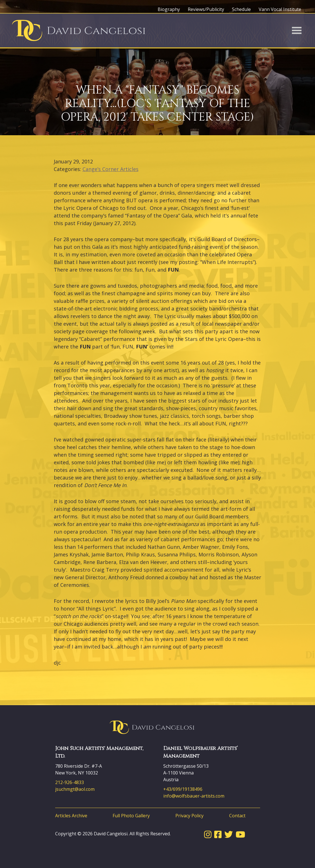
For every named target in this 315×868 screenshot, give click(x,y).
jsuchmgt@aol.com (75, 789)
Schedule (241, 9)
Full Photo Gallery (131, 816)
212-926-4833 (70, 782)
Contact (237, 816)
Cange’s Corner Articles (110, 169)
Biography (169, 9)
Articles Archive (71, 816)
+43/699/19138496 (183, 789)
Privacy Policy (189, 816)
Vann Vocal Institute (280, 9)
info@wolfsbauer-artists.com (194, 796)
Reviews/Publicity (206, 9)
